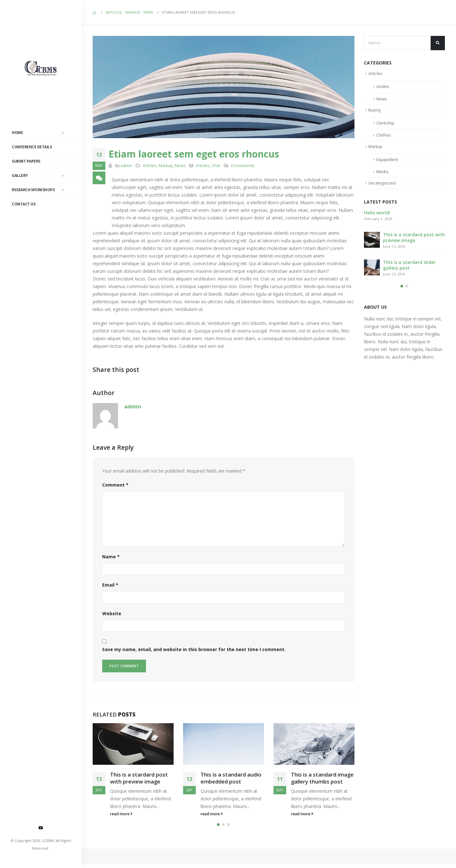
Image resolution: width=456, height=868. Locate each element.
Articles (150, 166)
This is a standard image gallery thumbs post (322, 779)
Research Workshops (33, 190)
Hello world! (377, 214)
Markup (166, 166)
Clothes (384, 136)
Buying (375, 111)
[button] (218, 828)
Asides (383, 87)
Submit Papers (26, 161)
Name (111, 557)
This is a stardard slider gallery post (409, 267)
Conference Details (32, 147)
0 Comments (243, 166)
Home (17, 133)
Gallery (20, 175)
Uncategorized (383, 185)
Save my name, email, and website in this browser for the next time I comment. (194, 649)
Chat (216, 166)
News (180, 166)
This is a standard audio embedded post (231, 779)
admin (126, 166)
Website (112, 613)
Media (382, 173)
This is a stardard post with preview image (139, 779)
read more (121, 815)
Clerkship (385, 124)
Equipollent (387, 161)
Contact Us (23, 204)
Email (110, 585)
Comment (115, 485)
